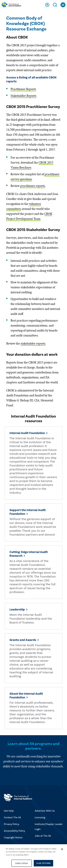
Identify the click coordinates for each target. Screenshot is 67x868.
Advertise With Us (45, 811)
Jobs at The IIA (43, 836)
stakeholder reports (33, 343)
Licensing (40, 818)
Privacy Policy (12, 824)
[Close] (62, 849)
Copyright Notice (13, 838)
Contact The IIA (12, 818)
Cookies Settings (22, 863)
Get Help (9, 811)
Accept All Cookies (43, 863)
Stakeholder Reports (23, 96)
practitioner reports (33, 186)
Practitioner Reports (23, 89)
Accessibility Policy (14, 831)
